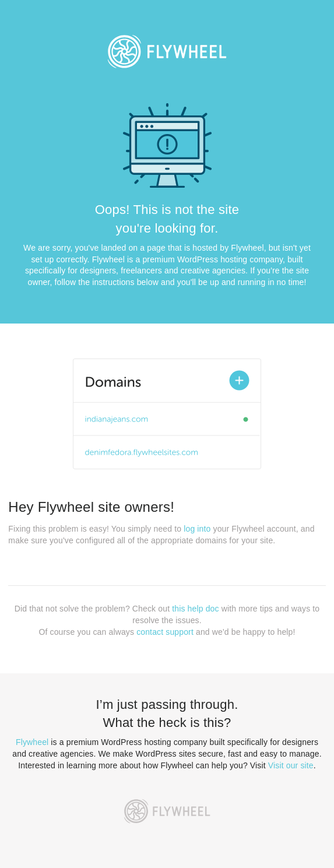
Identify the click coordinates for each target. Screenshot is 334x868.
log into (197, 529)
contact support (165, 632)
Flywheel (32, 742)
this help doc (195, 609)
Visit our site (291, 765)
